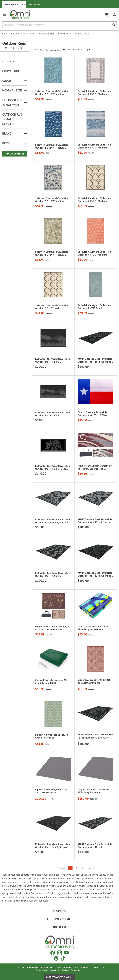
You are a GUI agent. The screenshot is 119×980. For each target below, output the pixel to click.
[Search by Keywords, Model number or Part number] (57, 25)
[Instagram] (59, 953)
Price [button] (6, 143)
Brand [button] (7, 133)
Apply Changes (15, 154)
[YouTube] (66, 953)
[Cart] (107, 15)
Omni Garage (34, 4)
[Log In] (115, 15)
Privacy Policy (55, 970)
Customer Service (59, 919)
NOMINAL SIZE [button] (12, 90)
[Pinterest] (56, 958)
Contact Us (59, 927)
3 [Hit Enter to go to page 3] (82, 868)
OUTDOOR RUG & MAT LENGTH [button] (12, 119)
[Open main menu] (4, 16)
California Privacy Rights (73, 970)
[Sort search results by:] (55, 50)
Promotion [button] (11, 71)
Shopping (59, 911)
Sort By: (39, 50)
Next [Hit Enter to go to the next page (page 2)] (91, 868)
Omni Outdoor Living (14, 4)
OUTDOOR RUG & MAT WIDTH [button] (12, 102)
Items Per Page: (74, 50)
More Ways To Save (59, 977)
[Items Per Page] (87, 50)
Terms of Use (41, 970)
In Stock (11, 61)
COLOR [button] (7, 81)
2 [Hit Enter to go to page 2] (76, 868)
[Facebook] (53, 953)
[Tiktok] (63, 958)
